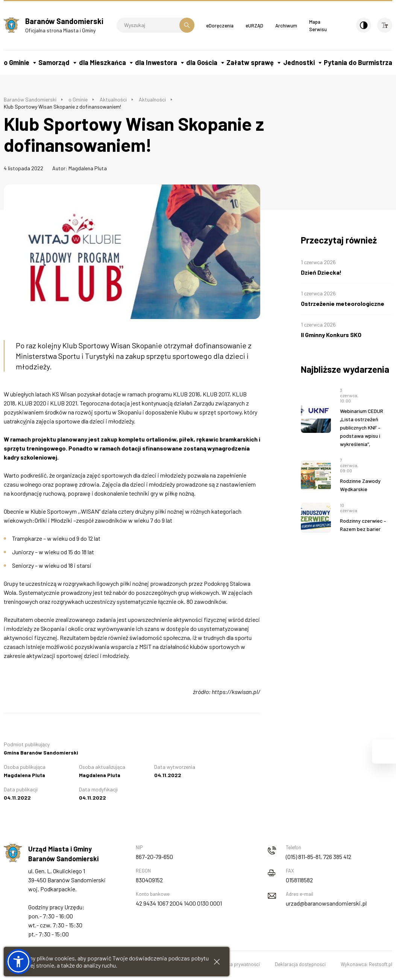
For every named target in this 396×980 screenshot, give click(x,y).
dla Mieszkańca (102, 62)
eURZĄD (254, 26)
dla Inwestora (156, 62)
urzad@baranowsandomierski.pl (326, 903)
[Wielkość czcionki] (385, 25)
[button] (18, 962)
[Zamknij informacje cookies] (217, 962)
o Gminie (17, 62)
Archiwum (286, 26)
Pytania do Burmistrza (358, 62)
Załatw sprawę (250, 62)
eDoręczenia (220, 26)
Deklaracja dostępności (300, 964)
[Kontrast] (364, 25)
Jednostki (299, 62)
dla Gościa (202, 62)
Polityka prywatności (238, 964)
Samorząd (54, 62)
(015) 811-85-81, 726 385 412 (319, 857)
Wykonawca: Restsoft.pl (366, 964)
